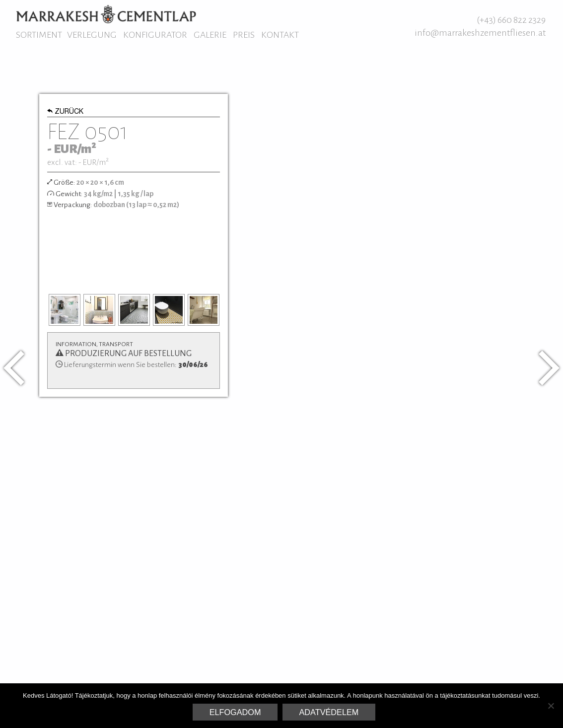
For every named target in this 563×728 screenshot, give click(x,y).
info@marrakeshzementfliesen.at (480, 33)
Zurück (65, 112)
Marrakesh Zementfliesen (106, 14)
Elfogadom (235, 712)
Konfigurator (155, 35)
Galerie (210, 35)
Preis (244, 35)
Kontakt (280, 35)
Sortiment (39, 35)
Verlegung (92, 35)
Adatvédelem (329, 712)
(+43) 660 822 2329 (511, 20)
